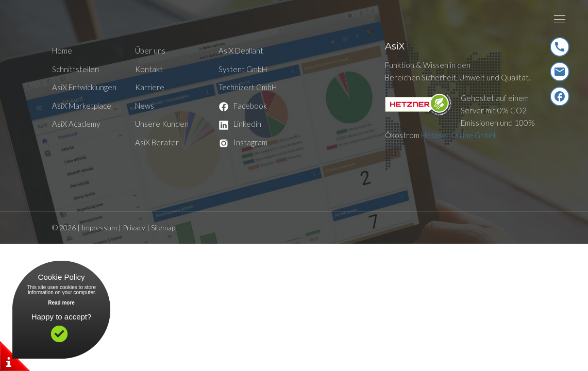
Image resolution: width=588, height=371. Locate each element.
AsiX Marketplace (82, 106)
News (145, 106)
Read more (61, 303)
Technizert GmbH (248, 87)
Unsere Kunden (162, 124)
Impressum (99, 227)
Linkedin (240, 124)
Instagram (243, 142)
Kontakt (149, 69)
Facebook (243, 106)
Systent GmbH (243, 69)
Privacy (134, 227)
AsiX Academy (76, 124)
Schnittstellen (75, 69)
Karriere (150, 87)
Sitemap (163, 227)
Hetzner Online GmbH (458, 135)
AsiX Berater (157, 142)
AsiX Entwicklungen (84, 87)
